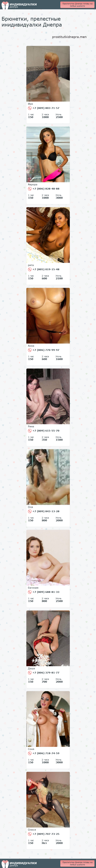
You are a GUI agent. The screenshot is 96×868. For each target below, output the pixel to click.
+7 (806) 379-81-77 (44, 673)
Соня (31, 749)
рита (31, 265)
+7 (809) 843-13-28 (44, 511)
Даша (31, 668)
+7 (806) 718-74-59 (44, 753)
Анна (31, 346)
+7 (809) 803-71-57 (44, 108)
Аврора (33, 184)
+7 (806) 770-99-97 (44, 350)
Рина (31, 426)
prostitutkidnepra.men (69, 37)
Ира (30, 104)
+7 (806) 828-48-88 (44, 189)
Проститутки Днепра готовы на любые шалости (77, 5)
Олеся (32, 830)
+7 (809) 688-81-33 (44, 592)
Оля (30, 507)
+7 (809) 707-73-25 (44, 834)
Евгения (33, 588)
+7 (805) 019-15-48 (44, 269)
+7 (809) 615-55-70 (44, 431)
